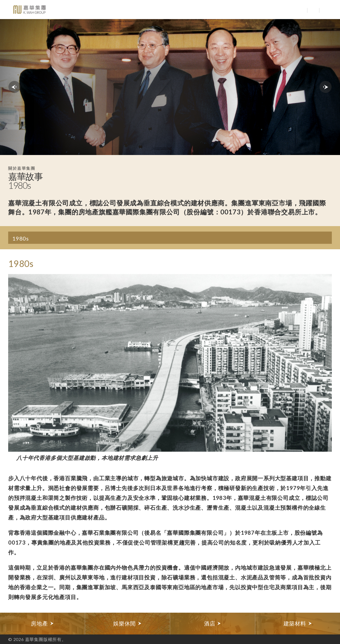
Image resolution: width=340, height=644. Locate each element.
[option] (170, 367)
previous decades (14, 87)
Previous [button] (13, 363)
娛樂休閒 (127, 623)
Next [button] (327, 363)
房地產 (42, 623)
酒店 (213, 623)
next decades (326, 87)
